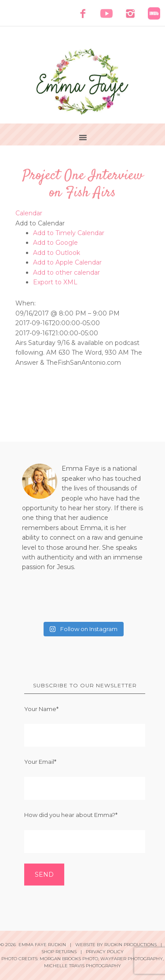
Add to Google (55, 243)
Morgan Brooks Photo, (69, 959)
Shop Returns (59, 952)
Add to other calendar (66, 272)
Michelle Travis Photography (82, 966)
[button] (40, 223)
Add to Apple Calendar (67, 262)
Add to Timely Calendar (69, 233)
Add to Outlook (57, 253)
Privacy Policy (105, 952)
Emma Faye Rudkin (82, 82)
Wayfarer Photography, (132, 959)
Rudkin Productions (130, 945)
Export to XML (55, 282)
